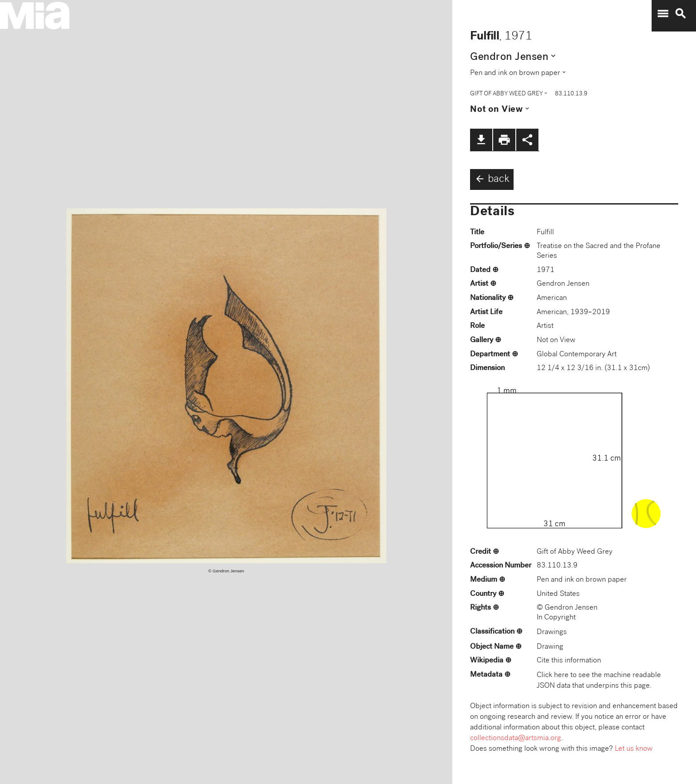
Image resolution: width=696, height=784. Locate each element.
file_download (481, 140)
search (680, 14)
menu (663, 14)
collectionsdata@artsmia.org (516, 739)
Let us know (634, 749)
